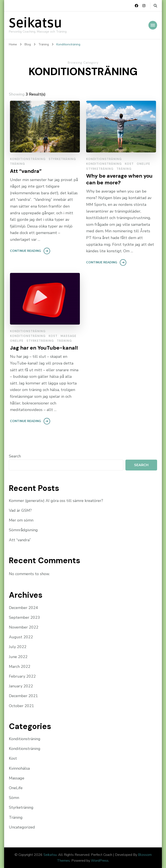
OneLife (143, 164)
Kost (129, 164)
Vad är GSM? (20, 510)
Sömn (14, 798)
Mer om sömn (21, 520)
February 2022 (22, 676)
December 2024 (23, 608)
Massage (68, 336)
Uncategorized (22, 827)
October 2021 (21, 706)
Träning (17, 164)
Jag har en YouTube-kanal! (44, 348)
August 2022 (21, 637)
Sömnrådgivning (23, 530)
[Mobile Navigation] (153, 25)
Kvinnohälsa (19, 768)
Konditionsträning (28, 159)
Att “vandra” (26, 171)
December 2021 (23, 696)
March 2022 (20, 667)
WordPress (100, 861)
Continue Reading (25, 251)
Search (15, 456)
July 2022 (18, 647)
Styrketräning (62, 159)
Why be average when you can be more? (119, 179)
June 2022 (18, 657)
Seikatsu (35, 23)
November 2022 (24, 627)
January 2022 (21, 686)
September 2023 (24, 617)
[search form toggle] (155, 6)
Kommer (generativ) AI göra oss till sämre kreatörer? (56, 501)
